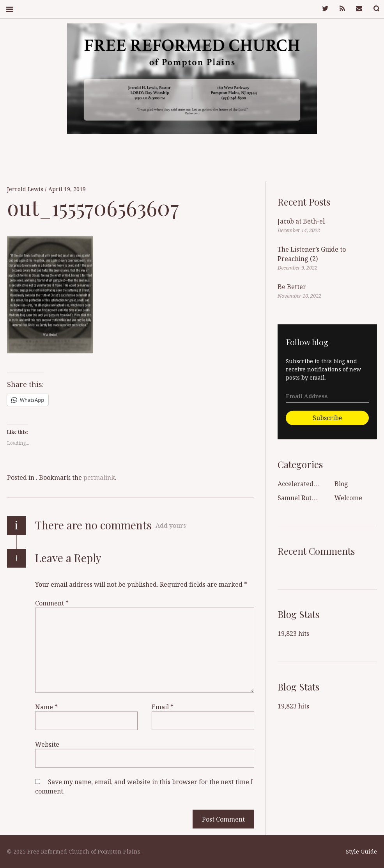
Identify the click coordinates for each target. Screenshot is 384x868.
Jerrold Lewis (26, 189)
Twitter (320, 9)
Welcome (348, 498)
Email (163, 706)
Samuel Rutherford (306, 498)
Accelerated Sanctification (317, 484)
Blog (341, 484)
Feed (337, 9)
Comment (52, 603)
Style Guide (361, 851)
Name (46, 706)
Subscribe (327, 418)
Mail (354, 9)
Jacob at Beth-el (301, 221)
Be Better (292, 287)
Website (47, 744)
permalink (99, 477)
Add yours (171, 525)
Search (372, 9)
